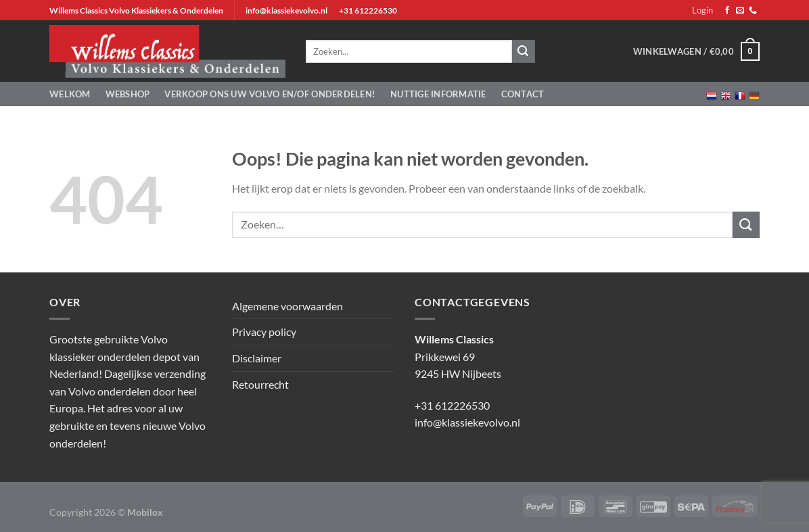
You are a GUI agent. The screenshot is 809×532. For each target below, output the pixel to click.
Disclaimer (257, 358)
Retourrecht (260, 384)
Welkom (70, 94)
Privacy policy (264, 332)
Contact (523, 94)
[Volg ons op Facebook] (727, 11)
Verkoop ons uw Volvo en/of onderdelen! (270, 94)
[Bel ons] (753, 11)
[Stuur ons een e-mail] (740, 11)
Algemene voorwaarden (287, 306)
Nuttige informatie (438, 94)
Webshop (128, 94)
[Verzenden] (746, 225)
